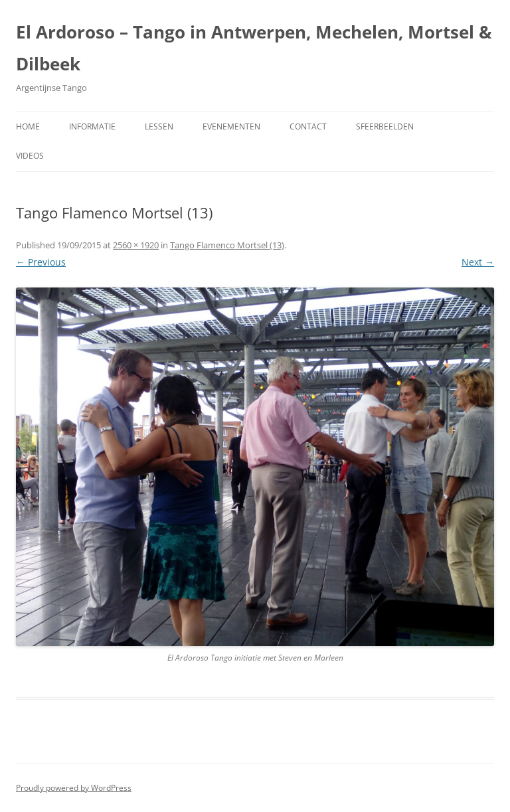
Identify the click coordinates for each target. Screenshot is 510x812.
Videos (30, 156)
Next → (478, 262)
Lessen (159, 126)
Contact (308, 126)
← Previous (41, 262)
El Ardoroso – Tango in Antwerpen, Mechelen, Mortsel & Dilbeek (254, 48)
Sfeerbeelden (385, 126)
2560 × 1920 (136, 245)
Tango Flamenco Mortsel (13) (227, 245)
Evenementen (231, 126)
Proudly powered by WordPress (74, 788)
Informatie (92, 126)
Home (28, 126)
